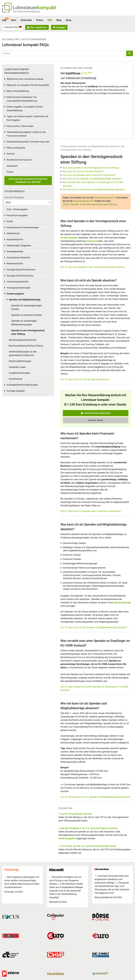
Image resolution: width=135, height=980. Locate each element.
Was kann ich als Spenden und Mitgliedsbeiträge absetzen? (92, 179)
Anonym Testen (96, 420)
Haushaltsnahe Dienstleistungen (23, 227)
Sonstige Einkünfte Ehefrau (20, 276)
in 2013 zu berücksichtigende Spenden (89, 828)
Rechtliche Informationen (19, 160)
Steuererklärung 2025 (84, 201)
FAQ (50, 20)
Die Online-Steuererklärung (26, 12)
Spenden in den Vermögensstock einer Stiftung (28, 332)
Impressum (12, 166)
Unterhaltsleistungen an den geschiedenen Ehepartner (23, 354)
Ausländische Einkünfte (18, 258)
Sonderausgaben (69, 146)
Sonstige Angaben (16, 391)
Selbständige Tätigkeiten (19, 246)
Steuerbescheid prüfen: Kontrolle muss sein (28, 142)
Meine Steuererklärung (18, 91)
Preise (40, 20)
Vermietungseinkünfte (18, 282)
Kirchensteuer (16, 379)
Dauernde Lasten (17, 367)
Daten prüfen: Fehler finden (20, 126)
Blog (59, 20)
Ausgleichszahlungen (20, 373)
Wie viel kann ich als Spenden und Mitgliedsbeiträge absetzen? (94, 190)
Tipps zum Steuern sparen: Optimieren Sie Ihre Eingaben (27, 118)
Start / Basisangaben (17, 209)
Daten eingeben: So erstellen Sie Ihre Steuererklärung (25, 109)
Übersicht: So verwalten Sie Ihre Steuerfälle (28, 85)
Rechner (11, 154)
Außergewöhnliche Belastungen (22, 385)
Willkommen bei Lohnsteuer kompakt (25, 79)
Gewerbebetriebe (15, 252)
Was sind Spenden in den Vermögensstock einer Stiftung (91, 168)
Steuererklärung (122, 603)
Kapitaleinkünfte (15, 239)
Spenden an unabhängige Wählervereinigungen (24, 323)
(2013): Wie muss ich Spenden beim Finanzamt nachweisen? (91, 511)
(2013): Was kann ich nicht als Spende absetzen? (85, 379)
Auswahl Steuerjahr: (14, 197)
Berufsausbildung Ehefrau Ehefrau (26, 346)
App (4, 20)
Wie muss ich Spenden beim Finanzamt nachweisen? (89, 175)
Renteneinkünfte (15, 264)
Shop (69, 20)
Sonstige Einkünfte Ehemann (21, 270)
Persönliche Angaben (17, 215)
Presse (10, 172)
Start (13, 20)
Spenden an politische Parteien (26, 315)
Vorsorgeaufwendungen (19, 288)
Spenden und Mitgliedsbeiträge (93, 146)
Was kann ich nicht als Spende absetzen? (83, 171)
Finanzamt (92, 241)
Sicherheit (26, 20)
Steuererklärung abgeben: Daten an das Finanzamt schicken (26, 134)
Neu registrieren (37, 27)
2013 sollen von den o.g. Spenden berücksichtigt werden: (89, 846)
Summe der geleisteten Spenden (76, 814)
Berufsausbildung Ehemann (23, 340)
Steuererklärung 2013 (105, 198)
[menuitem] (13, 27)
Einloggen (59, 27)
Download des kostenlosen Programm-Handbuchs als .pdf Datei (28, 180)
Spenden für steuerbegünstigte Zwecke (26, 307)
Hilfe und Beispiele (16, 148)
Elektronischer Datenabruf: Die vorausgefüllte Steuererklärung (22, 99)
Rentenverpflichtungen (20, 361)
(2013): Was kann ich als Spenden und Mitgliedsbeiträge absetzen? (94, 627)
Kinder (10, 221)
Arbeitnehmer (13, 233)
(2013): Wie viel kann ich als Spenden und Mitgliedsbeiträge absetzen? (95, 797)
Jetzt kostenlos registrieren (96, 413)
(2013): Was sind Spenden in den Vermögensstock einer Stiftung (92, 267)
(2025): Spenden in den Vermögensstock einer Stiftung (90, 204)
